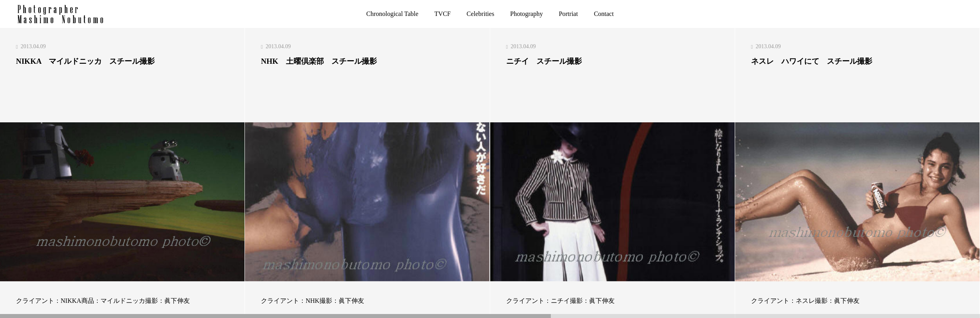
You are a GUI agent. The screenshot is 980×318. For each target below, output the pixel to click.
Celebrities (480, 14)
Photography (526, 14)
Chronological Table (392, 14)
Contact (604, 14)
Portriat (568, 14)
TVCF (443, 14)
